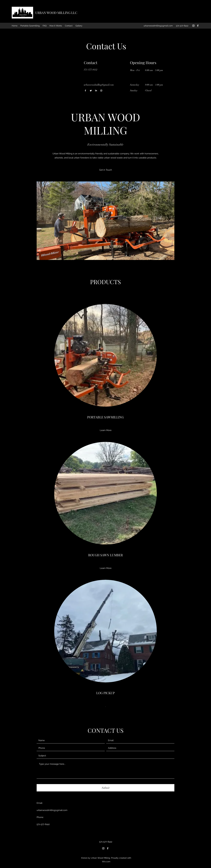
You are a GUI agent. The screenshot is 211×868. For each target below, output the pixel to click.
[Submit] (105, 788)
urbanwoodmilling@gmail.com (158, 26)
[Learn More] (106, 430)
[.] (106, 706)
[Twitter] (91, 91)
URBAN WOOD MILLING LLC (56, 13)
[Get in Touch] (106, 170)
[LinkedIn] (96, 91)
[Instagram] (193, 26)
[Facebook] (198, 26)
